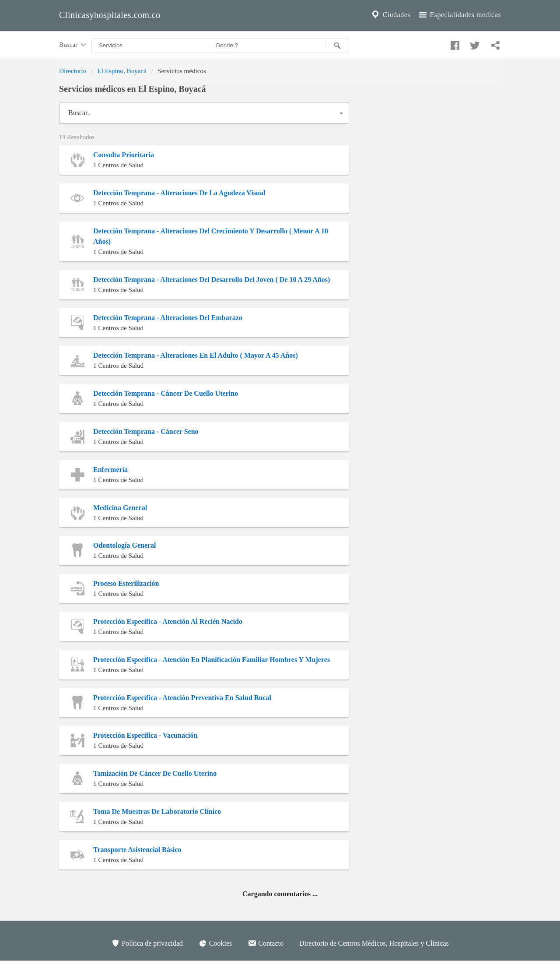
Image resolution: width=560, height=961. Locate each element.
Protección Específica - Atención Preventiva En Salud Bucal (182, 698)
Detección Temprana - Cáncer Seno (146, 431)
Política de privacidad (147, 943)
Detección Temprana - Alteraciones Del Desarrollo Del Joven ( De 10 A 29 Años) (212, 280)
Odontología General (125, 545)
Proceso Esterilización (126, 583)
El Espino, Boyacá (122, 71)
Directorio (73, 71)
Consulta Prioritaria (124, 155)
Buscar (73, 45)
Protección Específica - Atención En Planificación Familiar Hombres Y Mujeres (212, 660)
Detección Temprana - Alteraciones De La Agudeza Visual (179, 193)
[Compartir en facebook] (454, 43)
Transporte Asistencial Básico (137, 850)
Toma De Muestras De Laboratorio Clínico (157, 811)
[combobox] (204, 113)
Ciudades (390, 15)
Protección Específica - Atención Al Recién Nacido (168, 621)
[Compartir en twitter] (474, 43)
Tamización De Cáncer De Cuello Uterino (155, 773)
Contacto (266, 943)
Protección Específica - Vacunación (145, 735)
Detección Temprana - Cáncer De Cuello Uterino (166, 393)
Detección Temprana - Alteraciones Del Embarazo (168, 318)
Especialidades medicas (459, 15)
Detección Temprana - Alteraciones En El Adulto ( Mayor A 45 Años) (196, 355)
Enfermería (110, 470)
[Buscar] (337, 46)
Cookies (215, 943)
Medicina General (120, 508)
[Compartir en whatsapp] (494, 43)
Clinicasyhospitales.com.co (110, 15)
